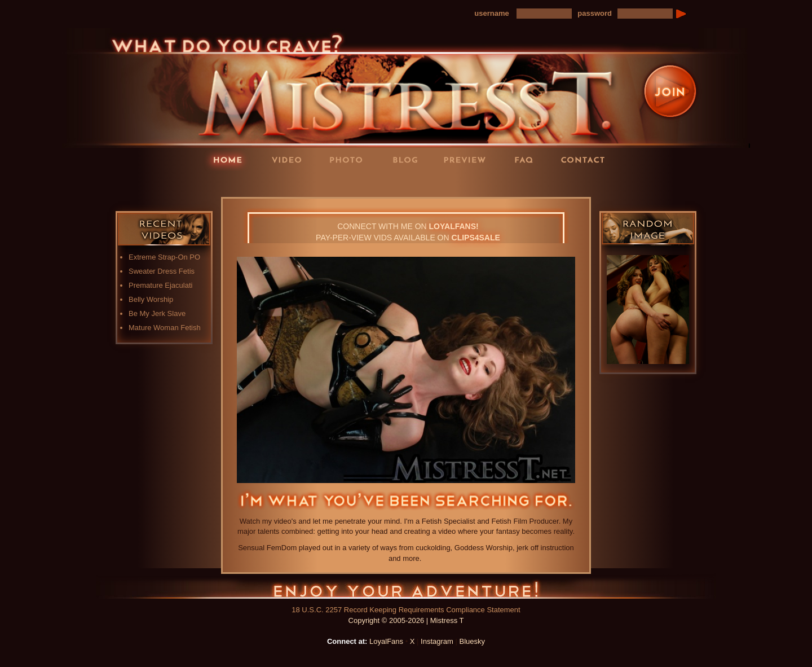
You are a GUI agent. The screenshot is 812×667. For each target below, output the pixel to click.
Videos (290, 159)
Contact (586, 159)
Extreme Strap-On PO (164, 257)
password (595, 13)
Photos (350, 159)
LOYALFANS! (454, 226)
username (491, 13)
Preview (468, 159)
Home (231, 159)
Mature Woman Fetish (165, 328)
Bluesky (473, 641)
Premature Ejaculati (160, 285)
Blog (409, 159)
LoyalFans (291, 183)
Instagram (437, 641)
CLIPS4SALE (476, 238)
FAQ (527, 159)
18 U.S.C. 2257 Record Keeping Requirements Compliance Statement (406, 610)
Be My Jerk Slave (157, 313)
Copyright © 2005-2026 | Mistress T (406, 620)
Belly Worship (151, 299)
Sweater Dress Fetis (162, 271)
